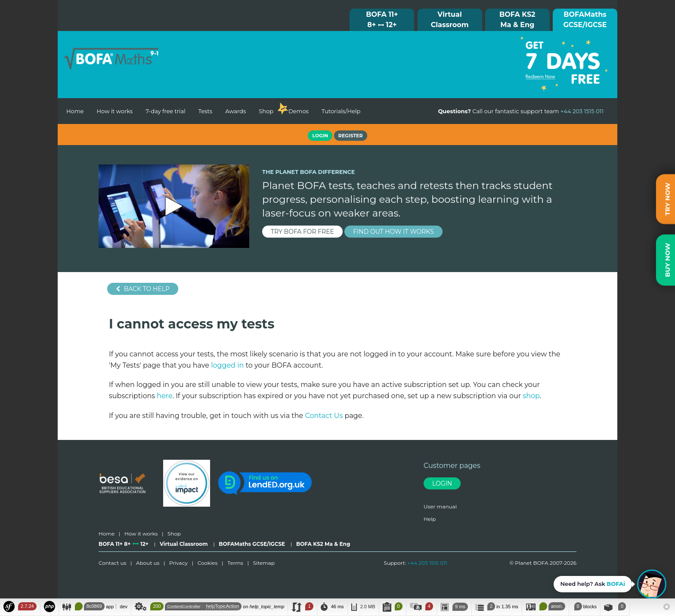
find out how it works (393, 232)
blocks (584, 606)
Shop (266, 111)
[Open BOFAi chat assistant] (610, 584)
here (164, 396)
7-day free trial (165, 111)
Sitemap (264, 563)
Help (430, 519)
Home (75, 111)
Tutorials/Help (341, 111)
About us (148, 563)
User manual (440, 506)
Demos (299, 111)
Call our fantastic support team (521, 111)
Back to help (143, 289)
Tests (206, 111)
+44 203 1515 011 (427, 563)
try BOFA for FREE (302, 232)
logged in (227, 365)
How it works (115, 111)
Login (442, 483)
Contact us (112, 563)
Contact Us (324, 416)
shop (531, 396)
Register (351, 136)
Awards (235, 111)
